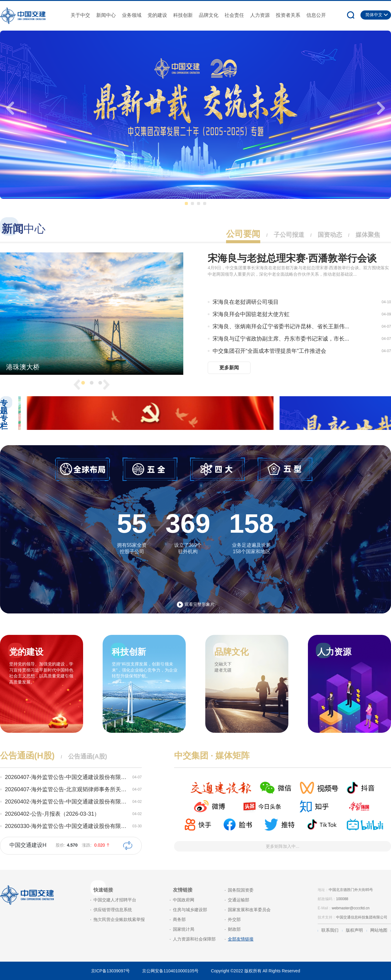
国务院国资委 (241, 890)
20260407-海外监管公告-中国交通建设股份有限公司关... (67, 777)
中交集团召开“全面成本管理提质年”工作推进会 (269, 351)
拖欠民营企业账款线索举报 (119, 919)
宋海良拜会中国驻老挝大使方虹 (251, 314)
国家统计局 (184, 929)
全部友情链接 (241, 939)
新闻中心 (106, 15)
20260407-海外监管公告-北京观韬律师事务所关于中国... (67, 789)
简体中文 (374, 15)
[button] (186, 203)
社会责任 (234, 15)
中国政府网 (184, 900)
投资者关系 (288, 15)
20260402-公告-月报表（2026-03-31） (52, 814)
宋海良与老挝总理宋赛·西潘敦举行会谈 (292, 258)
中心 (24, 229)
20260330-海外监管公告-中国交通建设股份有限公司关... (67, 826)
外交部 (234, 919)
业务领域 (132, 15)
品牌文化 (209, 15)
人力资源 (260, 15)
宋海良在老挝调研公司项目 (246, 302)
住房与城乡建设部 (190, 910)
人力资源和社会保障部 (194, 939)
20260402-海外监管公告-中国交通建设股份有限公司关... (67, 802)
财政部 (234, 929)
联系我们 (330, 930)
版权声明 (354, 930)
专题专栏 (4, 415)
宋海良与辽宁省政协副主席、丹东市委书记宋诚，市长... (281, 339)
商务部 (179, 919)
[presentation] (9, 107)
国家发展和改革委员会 (249, 910)
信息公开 (316, 15)
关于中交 (80, 15)
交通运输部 (239, 900)
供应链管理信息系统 (113, 910)
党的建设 (157, 15)
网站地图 (379, 930)
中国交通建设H (28, 845)
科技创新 (183, 15)
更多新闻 (229, 368)
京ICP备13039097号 (111, 971)
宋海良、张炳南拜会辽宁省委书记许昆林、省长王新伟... (281, 326)
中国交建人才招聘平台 (115, 900)
